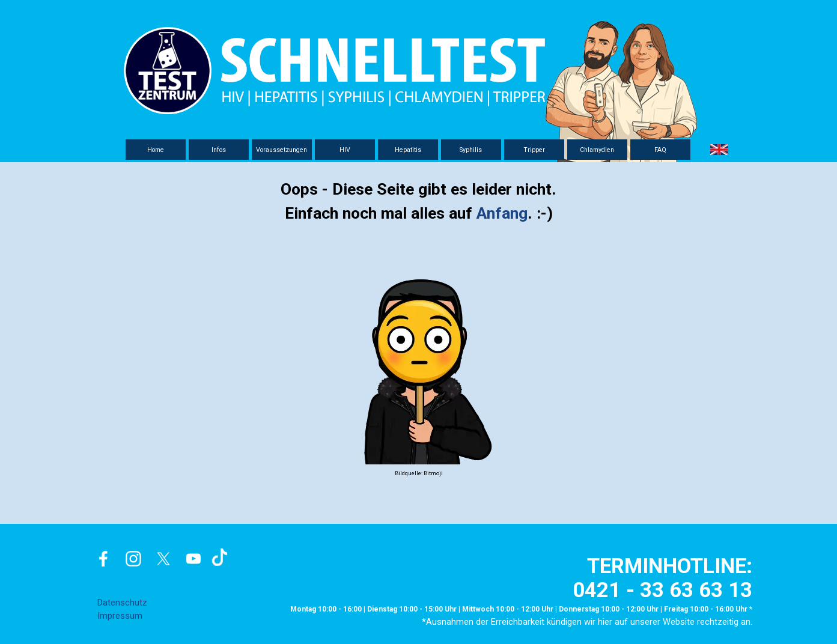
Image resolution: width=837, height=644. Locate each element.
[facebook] (103, 559)
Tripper (534, 150)
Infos (219, 150)
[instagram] (133, 559)
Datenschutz (122, 603)
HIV (345, 150)
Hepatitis (408, 150)
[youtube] (193, 559)
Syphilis (471, 150)
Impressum (120, 616)
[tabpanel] (419, 328)
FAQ (660, 150)
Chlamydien (597, 150)
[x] (163, 559)
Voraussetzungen (282, 150)
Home (156, 150)
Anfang (502, 213)
